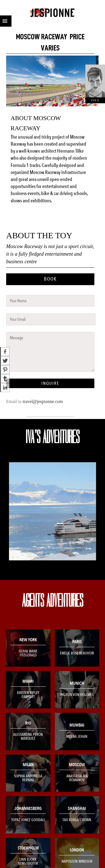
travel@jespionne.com (43, 401)
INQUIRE (50, 383)
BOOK (50, 279)
